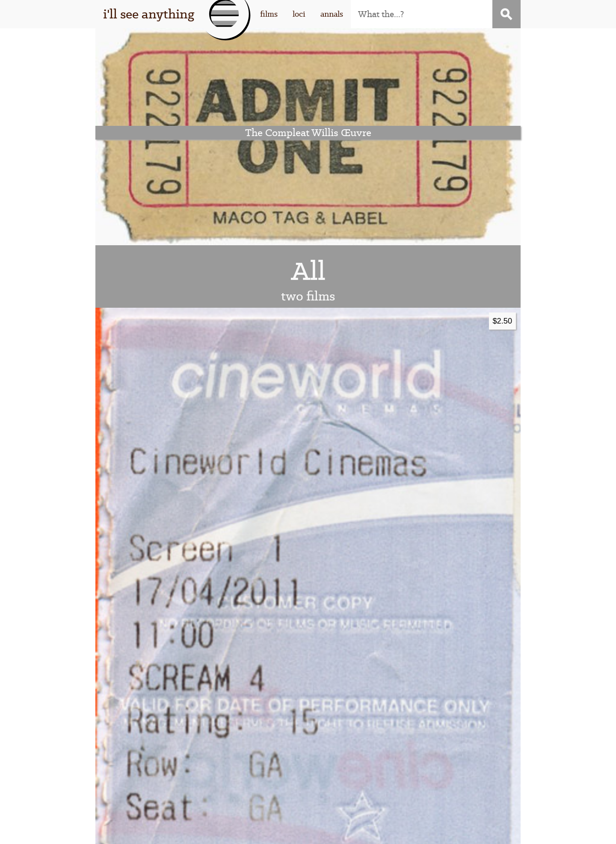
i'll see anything (149, 14)
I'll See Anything (208, 831)
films (269, 14)
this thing (163, 754)
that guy (164, 767)
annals (332, 14)
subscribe (440, 754)
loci (299, 14)
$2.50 (502, 103)
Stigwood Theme (408, 831)
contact (440, 767)
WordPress (302, 831)
